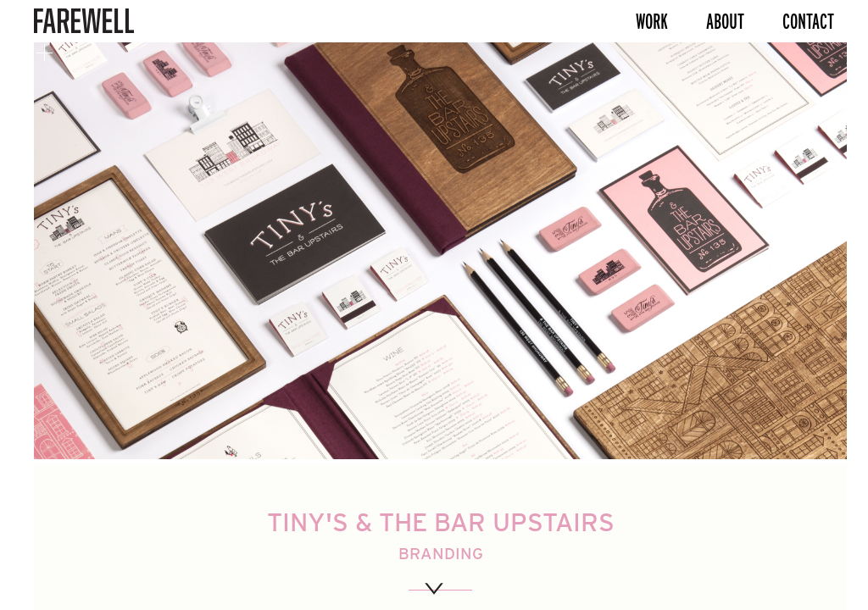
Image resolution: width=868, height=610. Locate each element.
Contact (808, 21)
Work (652, 21)
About (725, 21)
